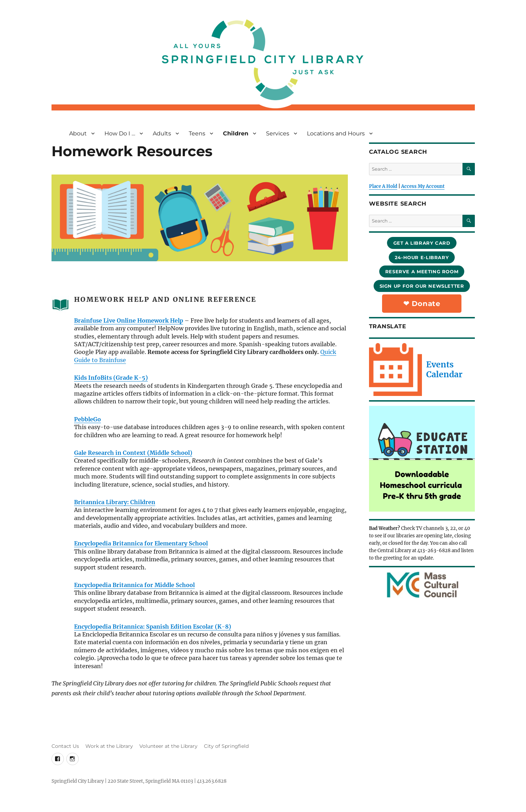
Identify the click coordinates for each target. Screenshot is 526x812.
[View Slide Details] (422, 459)
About (78, 133)
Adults (162, 133)
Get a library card (422, 243)
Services (278, 133)
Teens (197, 133)
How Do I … (120, 133)
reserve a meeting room (422, 271)
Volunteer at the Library (168, 746)
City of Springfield (226, 746)
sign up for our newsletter (422, 286)
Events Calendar (444, 369)
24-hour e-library (422, 257)
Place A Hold (383, 186)
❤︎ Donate (422, 304)
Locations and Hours (336, 133)
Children (236, 133)
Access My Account (423, 186)
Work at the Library (109, 746)
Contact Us (65, 746)
